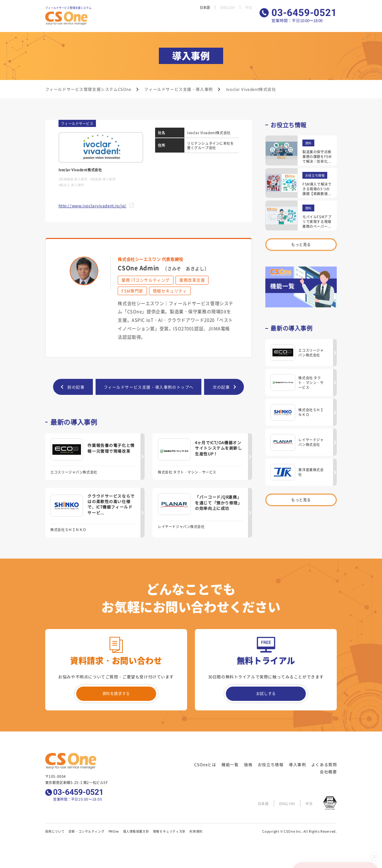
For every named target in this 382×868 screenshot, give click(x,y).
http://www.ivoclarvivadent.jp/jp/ (93, 205)
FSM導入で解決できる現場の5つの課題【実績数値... (317, 189)
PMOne (114, 832)
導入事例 (199, 21)
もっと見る (301, 245)
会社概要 (245, 21)
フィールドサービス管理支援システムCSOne (88, 89)
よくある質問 (222, 21)
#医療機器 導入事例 (73, 179)
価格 (158, 21)
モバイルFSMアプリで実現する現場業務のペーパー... (317, 221)
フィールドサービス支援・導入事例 (178, 89)
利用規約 (196, 832)
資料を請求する (116, 694)
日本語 (202, 7)
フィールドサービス (77, 123)
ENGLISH (226, 7)
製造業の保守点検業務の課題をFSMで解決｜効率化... (317, 156)
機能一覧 (144, 21)
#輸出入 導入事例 (71, 185)
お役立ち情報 (177, 21)
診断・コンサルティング (87, 832)
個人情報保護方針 (136, 832)
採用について (55, 832)
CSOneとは (123, 21)
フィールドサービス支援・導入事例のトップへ (149, 387)
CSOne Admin (163, 268)
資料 (308, 143)
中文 (248, 7)
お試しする (266, 694)
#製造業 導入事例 (103, 179)
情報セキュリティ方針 (169, 832)
